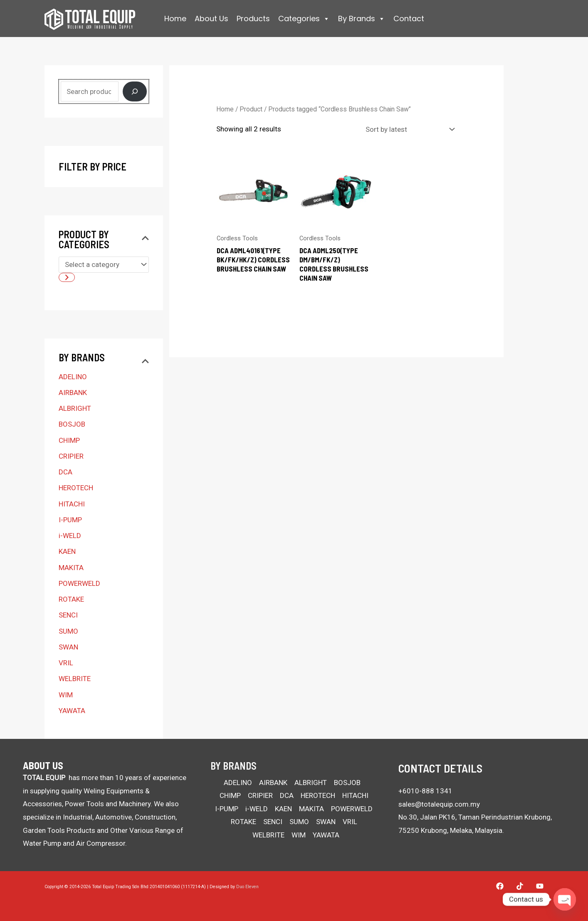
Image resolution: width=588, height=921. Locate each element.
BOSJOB (72, 424)
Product (251, 109)
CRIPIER (71, 456)
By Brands (362, 19)
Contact (409, 19)
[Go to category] (67, 277)
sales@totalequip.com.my (439, 804)
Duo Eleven (247, 887)
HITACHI (72, 504)
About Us (211, 19)
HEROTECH (76, 488)
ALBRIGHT (75, 408)
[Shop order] (408, 129)
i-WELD (70, 536)
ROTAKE (71, 599)
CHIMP (69, 440)
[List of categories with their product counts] (104, 265)
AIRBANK (73, 393)
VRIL (66, 663)
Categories (304, 19)
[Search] (135, 91)
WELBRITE (75, 679)
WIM (66, 695)
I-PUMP (70, 520)
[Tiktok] (520, 886)
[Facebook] (500, 886)
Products (253, 19)
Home (175, 19)
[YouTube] (540, 886)
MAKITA (71, 568)
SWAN (68, 647)
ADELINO (73, 377)
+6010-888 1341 (425, 791)
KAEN (67, 551)
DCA (65, 472)
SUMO (68, 631)
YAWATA (72, 711)
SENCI (68, 615)
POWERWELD (79, 583)
